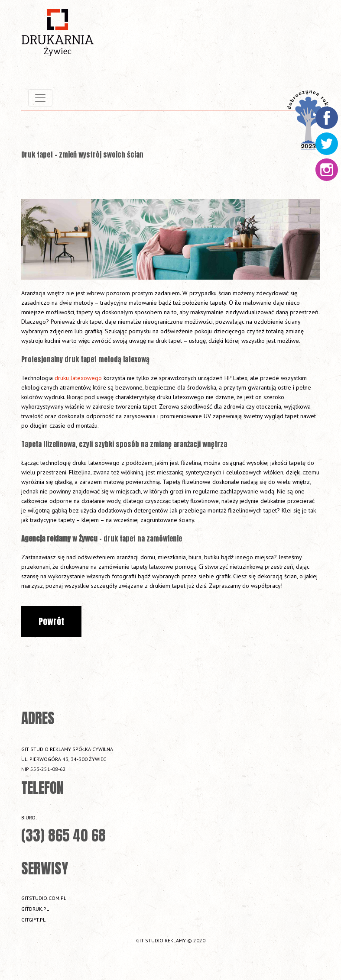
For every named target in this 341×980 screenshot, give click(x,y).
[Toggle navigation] (40, 98)
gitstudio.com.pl (44, 898)
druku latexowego (78, 378)
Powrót (51, 621)
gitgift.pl (33, 920)
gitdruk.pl (35, 909)
